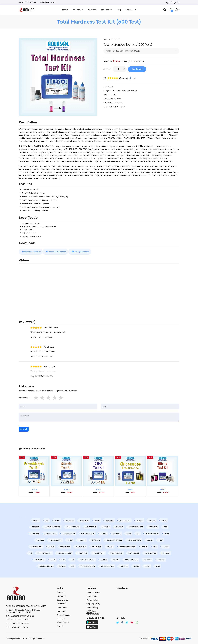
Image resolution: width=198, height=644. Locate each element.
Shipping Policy (93, 603)
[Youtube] (132, 622)
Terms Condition (94, 591)
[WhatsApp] (135, 78)
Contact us (135, 10)
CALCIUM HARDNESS (53, 526)
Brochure (61, 618)
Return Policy (92, 595)
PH (31, 552)
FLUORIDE (40, 539)
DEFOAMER (117, 533)
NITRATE (110, 546)
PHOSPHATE (82, 552)
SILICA (53, 559)
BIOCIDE (152, 520)
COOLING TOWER (88, 533)
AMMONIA (110, 520)
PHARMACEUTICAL (45, 552)
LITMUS (51, 546)
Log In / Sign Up (172, 2)
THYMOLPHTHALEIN (88, 565)
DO (138, 533)
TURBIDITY (124, 565)
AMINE (97, 520)
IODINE (150, 539)
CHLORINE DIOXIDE (136, 526)
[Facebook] (131, 78)
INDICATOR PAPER (135, 539)
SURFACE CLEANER (46, 565)
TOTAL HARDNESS (108, 565)
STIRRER (116, 559)
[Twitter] (118, 622)
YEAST (148, 565)
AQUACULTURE (125, 520)
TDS (73, 565)
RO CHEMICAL (134, 552)
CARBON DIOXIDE (73, 526)
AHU (47, 520)
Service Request (64, 614)
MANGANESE (65, 546)
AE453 (98, 489)
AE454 (34, 489)
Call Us (60, 625)
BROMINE (36, 526)
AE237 (163, 489)
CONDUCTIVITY (51, 533)
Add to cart (140, 69)
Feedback (61, 610)
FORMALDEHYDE (56, 539)
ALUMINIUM (84, 520)
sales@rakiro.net (48, 2)
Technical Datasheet (64, 251)
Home (69, 10)
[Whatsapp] (137, 622)
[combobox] (141, 51)
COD (165, 526)
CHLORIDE (106, 526)
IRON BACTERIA (37, 546)
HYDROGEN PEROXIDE (114, 539)
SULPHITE (161, 559)
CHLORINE (119, 526)
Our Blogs (61, 595)
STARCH (104, 559)
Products (111, 10)
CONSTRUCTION (69, 533)
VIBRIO (137, 565)
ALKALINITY (70, 520)
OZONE (166, 546)
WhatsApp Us (63, 622)
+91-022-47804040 (28, 2)
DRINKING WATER (152, 533)
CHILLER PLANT (91, 526)
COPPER (104, 533)
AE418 (66, 489)
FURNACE (82, 539)
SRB (72, 559)
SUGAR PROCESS (132, 559)
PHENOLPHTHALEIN (65, 552)
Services (96, 10)
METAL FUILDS (81, 546)
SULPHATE (148, 559)
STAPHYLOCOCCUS (87, 559)
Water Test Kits (112, 39)
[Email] (127, 622)
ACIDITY (36, 520)
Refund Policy (92, 607)
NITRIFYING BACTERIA (127, 546)
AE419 (131, 489)
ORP (155, 546)
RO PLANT (166, 552)
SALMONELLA (40, 559)
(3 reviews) (124, 78)
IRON (161, 539)
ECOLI (167, 533)
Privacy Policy (92, 599)
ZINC (158, 565)
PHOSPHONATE (99, 552)
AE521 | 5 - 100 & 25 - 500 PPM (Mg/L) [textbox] (123, 51)
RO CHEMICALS (151, 552)
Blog (123, 10)
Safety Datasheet (94, 251)
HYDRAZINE (96, 539)
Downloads (62, 607)
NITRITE (144, 546)
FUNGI (70, 539)
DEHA (129, 533)
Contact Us (62, 603)
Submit (24, 428)
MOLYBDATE (97, 546)
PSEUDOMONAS (117, 552)
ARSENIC (140, 520)
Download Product (34, 251)
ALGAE (57, 520)
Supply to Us (62, 599)
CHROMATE (153, 526)
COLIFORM (35, 533)
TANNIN (62, 565)
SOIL (63, 559)
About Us (82, 10)
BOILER (164, 520)
